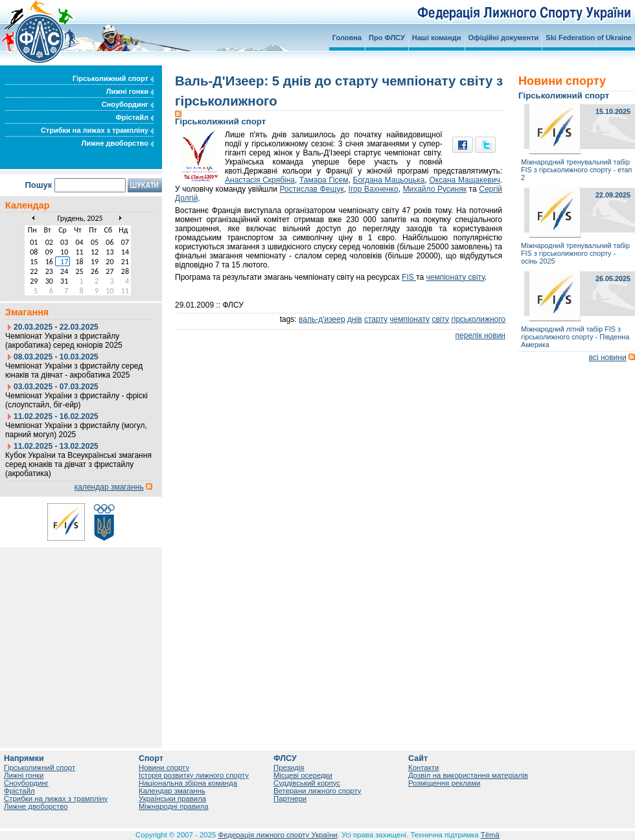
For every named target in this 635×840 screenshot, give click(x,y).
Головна (347, 38)
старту (376, 319)
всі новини (608, 358)
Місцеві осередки (303, 775)
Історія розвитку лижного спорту (194, 775)
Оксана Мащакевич (465, 180)
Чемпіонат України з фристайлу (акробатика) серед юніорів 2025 (64, 341)
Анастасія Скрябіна (260, 180)
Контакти (423, 767)
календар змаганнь (109, 487)
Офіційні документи (504, 38)
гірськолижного (478, 319)
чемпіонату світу (456, 277)
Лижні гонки (130, 91)
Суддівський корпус (307, 783)
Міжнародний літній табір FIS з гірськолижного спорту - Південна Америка (575, 337)
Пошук (38, 185)
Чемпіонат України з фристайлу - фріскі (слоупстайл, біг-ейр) (76, 400)
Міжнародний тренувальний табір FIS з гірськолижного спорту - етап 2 (576, 170)
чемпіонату (410, 319)
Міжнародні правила (174, 806)
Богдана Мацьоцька (389, 180)
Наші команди (437, 38)
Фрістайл (134, 117)
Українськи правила (172, 799)
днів (355, 319)
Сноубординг (128, 104)
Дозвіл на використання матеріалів (468, 775)
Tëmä (490, 835)
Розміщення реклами (444, 783)
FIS (409, 277)
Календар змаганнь (172, 791)
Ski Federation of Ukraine (589, 38)
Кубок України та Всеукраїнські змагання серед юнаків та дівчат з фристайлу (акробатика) (78, 464)
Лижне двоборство (117, 143)
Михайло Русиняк (435, 189)
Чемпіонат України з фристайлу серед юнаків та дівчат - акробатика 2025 (74, 370)
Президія (289, 767)
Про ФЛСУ (387, 38)
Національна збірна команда (188, 783)
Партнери (290, 799)
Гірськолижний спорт (113, 78)
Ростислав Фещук (312, 189)
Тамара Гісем (324, 180)
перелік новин (480, 335)
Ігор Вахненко (374, 189)
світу (440, 319)
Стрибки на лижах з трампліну (97, 130)
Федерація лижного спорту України (278, 835)
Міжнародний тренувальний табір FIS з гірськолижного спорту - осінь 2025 (575, 253)
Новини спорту (164, 767)
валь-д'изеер (322, 319)
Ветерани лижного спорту (317, 791)
